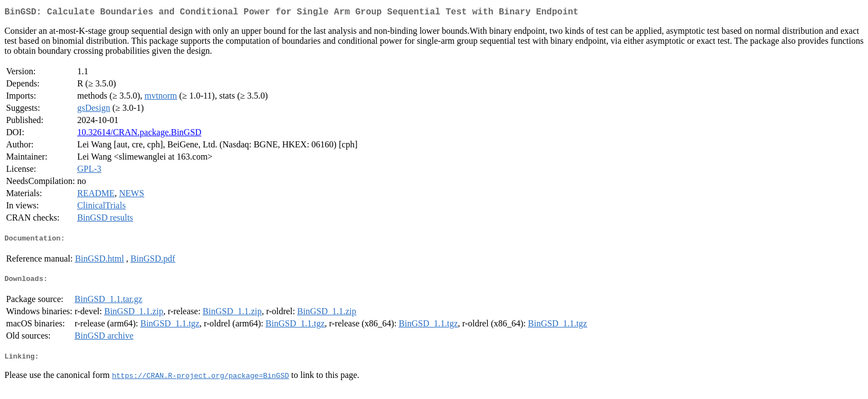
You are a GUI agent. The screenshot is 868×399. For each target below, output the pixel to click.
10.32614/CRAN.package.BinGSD (139, 134)
